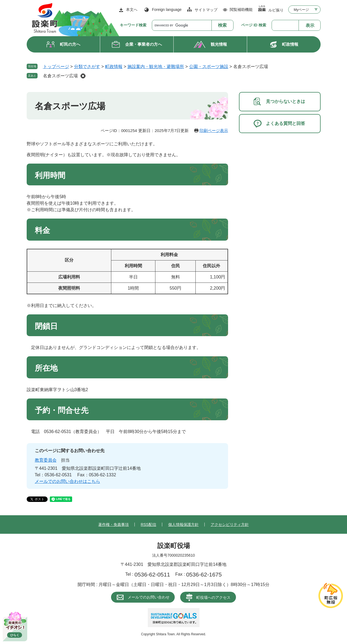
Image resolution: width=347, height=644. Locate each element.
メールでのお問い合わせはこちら (67, 481)
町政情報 (290, 44)
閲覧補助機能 (241, 10)
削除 (83, 76)
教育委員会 (46, 460)
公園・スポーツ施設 (209, 67)
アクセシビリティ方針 (230, 525)
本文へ (132, 10)
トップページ (56, 67)
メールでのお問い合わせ (149, 597)
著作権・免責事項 (113, 525)
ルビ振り (276, 10)
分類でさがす (87, 67)
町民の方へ (70, 44)
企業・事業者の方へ (144, 44)
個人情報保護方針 (183, 525)
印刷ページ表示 (214, 131)
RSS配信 (148, 525)
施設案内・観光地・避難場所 (156, 67)
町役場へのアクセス (213, 597)
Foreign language (167, 10)
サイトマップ (206, 10)
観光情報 (219, 44)
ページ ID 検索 (254, 25)
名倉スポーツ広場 (60, 76)
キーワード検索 (133, 25)
